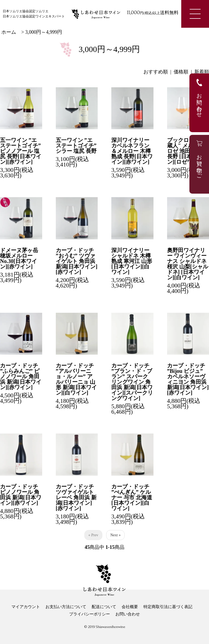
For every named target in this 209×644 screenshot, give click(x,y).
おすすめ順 (156, 72)
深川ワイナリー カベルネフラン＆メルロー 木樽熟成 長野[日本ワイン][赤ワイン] (132, 151)
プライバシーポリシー (90, 614)
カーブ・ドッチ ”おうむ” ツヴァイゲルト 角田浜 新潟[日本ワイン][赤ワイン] (77, 261)
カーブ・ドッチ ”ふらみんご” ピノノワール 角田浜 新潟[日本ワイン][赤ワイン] (21, 376)
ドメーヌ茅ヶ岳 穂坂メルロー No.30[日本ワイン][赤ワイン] (19, 258)
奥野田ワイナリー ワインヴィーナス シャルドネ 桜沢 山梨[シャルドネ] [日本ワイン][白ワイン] (188, 264)
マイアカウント (26, 607)
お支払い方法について (66, 607)
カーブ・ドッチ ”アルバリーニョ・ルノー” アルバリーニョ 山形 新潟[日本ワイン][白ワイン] (76, 379)
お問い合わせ (128, 614)
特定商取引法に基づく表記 (168, 607)
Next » (115, 535)
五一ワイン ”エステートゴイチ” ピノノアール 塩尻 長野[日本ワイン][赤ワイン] (21, 151)
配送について (104, 607)
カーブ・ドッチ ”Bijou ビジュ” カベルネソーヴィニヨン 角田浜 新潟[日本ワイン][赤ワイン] (188, 379)
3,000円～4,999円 (44, 32)
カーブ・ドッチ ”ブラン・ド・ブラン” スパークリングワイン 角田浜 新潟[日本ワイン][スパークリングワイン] (132, 382)
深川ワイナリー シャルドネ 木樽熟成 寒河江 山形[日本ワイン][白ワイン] (132, 261)
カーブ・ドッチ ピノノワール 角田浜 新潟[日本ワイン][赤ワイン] (21, 495)
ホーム (9, 32)
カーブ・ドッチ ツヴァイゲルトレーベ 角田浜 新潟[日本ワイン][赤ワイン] (76, 497)
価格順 (181, 72)
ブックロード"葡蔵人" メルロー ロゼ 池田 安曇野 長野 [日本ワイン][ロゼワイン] (188, 151)
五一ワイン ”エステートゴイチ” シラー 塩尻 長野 (76, 145)
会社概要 (130, 607)
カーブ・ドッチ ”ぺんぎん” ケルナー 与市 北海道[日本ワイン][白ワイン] (132, 497)
